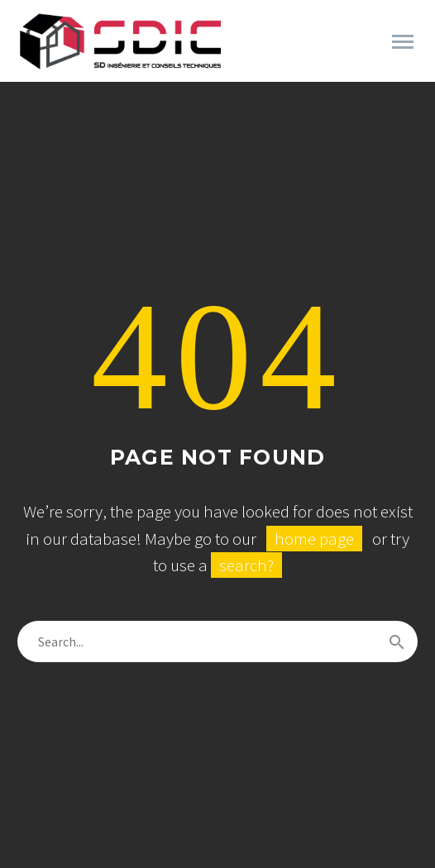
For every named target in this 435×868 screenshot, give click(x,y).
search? (246, 565)
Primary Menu (403, 42)
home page (314, 539)
